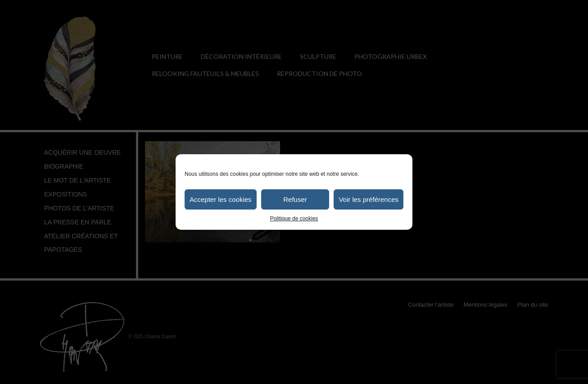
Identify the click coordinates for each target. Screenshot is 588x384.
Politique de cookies (294, 219)
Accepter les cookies (221, 199)
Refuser (295, 199)
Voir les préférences (369, 199)
